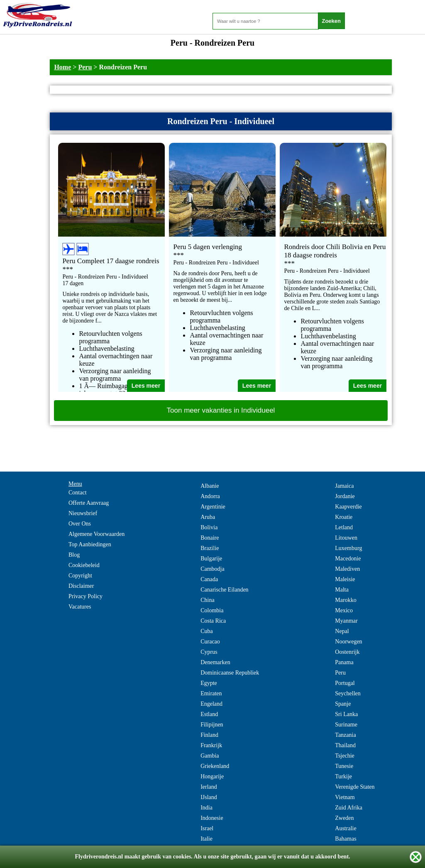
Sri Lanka (346, 714)
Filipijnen (212, 725)
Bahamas (346, 839)
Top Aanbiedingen (90, 544)
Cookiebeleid (84, 565)
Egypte (209, 683)
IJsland (209, 797)
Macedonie (348, 559)
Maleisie (345, 579)
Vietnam (345, 797)
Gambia (210, 756)
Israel (207, 828)
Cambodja (212, 569)
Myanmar (346, 621)
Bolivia (209, 527)
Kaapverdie (348, 507)
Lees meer (146, 386)
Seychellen (348, 693)
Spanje (343, 704)
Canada (209, 579)
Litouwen (346, 538)
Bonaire (210, 538)
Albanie (210, 486)
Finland (209, 735)
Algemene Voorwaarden (96, 534)
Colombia (212, 610)
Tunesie (344, 766)
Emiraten (211, 693)
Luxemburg (348, 548)
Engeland (211, 704)
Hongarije (212, 776)
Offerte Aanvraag (89, 503)
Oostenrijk (347, 652)
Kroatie (344, 517)
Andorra (210, 496)
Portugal (345, 683)
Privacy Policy (85, 596)
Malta (342, 590)
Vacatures (80, 607)
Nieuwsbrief (83, 513)
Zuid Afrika (349, 808)
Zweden (344, 818)
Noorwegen (348, 642)
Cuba (207, 631)
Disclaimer (81, 586)
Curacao (210, 642)
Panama (344, 662)
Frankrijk (211, 745)
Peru (85, 67)
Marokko (346, 600)
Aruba (208, 517)
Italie (206, 839)
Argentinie (213, 507)
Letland (344, 527)
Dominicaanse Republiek (230, 673)
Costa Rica (213, 621)
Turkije (343, 776)
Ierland (209, 787)
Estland (209, 714)
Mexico (344, 610)
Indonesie (212, 818)
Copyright (80, 576)
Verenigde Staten (355, 787)
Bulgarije (211, 559)
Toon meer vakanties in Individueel (221, 410)
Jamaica (344, 486)
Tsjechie (344, 756)
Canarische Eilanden (224, 590)
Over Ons (80, 524)
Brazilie (210, 548)
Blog (74, 555)
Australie (346, 828)
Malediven (347, 569)
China (207, 600)
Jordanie (345, 496)
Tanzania (345, 735)
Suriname (346, 725)
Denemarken (215, 662)
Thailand (345, 745)
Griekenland (215, 766)
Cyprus (209, 652)
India (206, 808)
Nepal (342, 631)
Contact (78, 493)
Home (62, 67)
